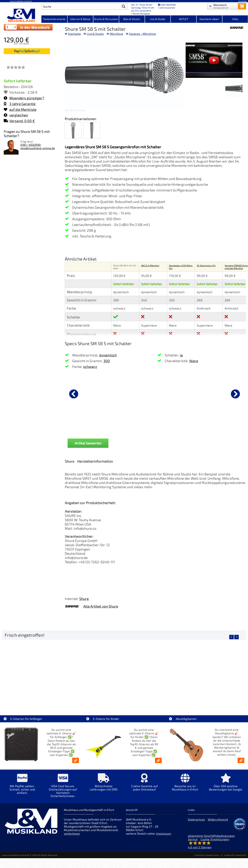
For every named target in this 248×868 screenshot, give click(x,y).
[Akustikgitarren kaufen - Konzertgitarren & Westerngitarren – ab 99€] (241, 760)
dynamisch (108, 355)
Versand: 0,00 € (19, 121)
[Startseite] (21, 15)
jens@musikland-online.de (38, 148)
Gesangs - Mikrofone (142, 34)
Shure (84, 599)
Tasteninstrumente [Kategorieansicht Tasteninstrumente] (54, 19)
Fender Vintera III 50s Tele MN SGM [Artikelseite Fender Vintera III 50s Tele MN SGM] (93, 698)
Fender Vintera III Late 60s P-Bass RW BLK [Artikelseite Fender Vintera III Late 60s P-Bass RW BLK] (216, 698)
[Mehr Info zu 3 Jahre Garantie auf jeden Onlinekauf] (144, 785)
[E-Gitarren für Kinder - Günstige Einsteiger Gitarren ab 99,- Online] (158, 760)
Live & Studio (95, 34)
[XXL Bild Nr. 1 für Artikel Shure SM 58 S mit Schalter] (234, 89)
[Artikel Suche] (81, 6)
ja (181, 355)
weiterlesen (72, 833)
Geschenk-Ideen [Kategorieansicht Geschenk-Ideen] (209, 19)
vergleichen (16, 115)
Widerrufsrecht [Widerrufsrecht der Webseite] (218, 819)
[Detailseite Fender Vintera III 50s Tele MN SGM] (93, 671)
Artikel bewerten (88, 443)
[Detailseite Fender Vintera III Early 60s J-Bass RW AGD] (155, 671)
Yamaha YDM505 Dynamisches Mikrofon (236, 267)
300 (107, 361)
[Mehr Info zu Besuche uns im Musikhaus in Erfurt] (185, 785)
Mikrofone (116, 34)
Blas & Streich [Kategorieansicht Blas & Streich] (132, 19)
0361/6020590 (167, 5)
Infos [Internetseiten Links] (235, 19)
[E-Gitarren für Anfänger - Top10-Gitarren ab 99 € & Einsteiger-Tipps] (76, 760)
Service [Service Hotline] (193, 839)
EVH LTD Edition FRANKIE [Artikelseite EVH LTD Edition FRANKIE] (32, 698)
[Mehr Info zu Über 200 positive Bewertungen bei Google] (226, 785)
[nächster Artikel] (235, 394)
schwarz (90, 367)
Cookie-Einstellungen (215, 839)
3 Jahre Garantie (20, 104)
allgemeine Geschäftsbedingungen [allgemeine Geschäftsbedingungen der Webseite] (211, 836)
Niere (194, 361)
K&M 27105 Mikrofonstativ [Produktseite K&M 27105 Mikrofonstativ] (156, 423)
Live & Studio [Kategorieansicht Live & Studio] (158, 19)
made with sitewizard (235, 855)
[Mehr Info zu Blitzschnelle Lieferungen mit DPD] (103, 785)
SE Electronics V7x (206, 265)
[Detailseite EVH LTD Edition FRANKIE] (32, 671)
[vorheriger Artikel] (74, 394)
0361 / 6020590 (31, 145)
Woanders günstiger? (24, 98)
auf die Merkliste (20, 109)
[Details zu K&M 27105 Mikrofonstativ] (156, 393)
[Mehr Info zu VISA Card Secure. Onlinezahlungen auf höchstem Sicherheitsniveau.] (63, 788)
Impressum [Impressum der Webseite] (164, 833)
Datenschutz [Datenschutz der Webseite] (196, 819)
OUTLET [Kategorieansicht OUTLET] (183, 19)
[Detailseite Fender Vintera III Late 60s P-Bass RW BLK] (216, 671)
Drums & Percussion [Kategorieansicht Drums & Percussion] (106, 19)
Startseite (74, 34)
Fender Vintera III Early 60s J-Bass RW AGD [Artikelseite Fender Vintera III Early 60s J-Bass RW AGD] (155, 698)
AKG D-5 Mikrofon (150, 265)
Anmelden (243, 1)
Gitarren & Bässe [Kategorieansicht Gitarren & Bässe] (80, 19)
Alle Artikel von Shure (101, 606)
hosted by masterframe (207, 855)
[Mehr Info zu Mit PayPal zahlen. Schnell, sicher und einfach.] (22, 786)
